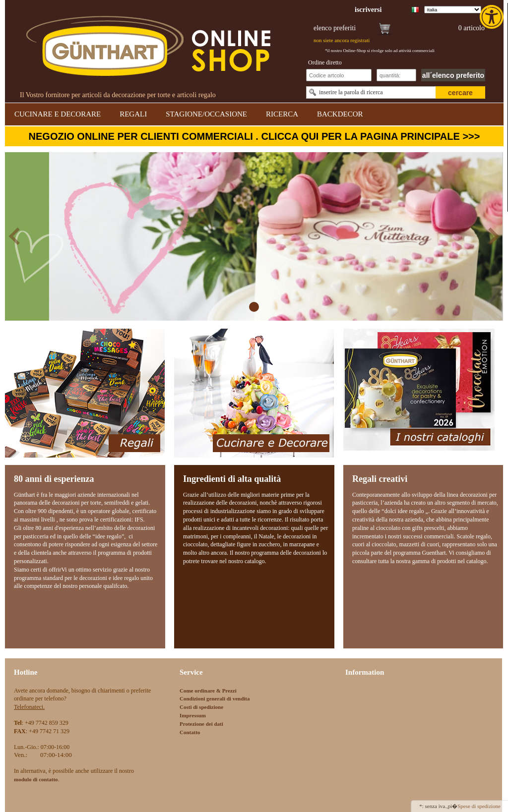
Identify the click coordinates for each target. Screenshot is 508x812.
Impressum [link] (193, 715)
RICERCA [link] (282, 114)
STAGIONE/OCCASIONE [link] (206, 114)
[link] (493, 17)
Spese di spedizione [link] (479, 806)
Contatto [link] (190, 732)
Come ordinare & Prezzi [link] (208, 691)
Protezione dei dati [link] (201, 724)
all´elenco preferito (453, 75)
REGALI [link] (133, 114)
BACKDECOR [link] (340, 114)
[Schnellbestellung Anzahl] (396, 75)
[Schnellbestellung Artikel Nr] (339, 75)
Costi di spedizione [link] (201, 707)
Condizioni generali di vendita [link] (215, 698)
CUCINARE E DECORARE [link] (58, 114)
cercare (460, 93)
